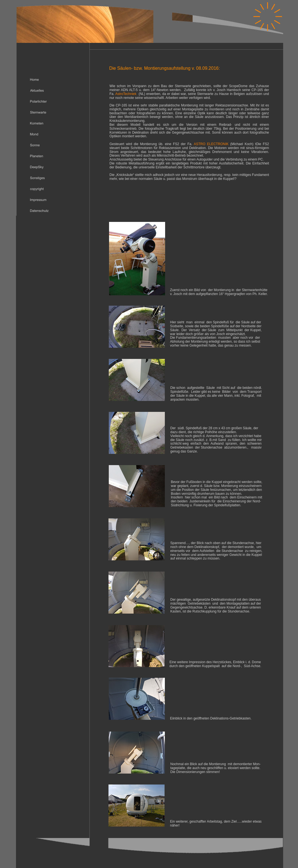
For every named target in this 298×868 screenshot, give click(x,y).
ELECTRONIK (218, 144)
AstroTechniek (126, 94)
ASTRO (199, 144)
